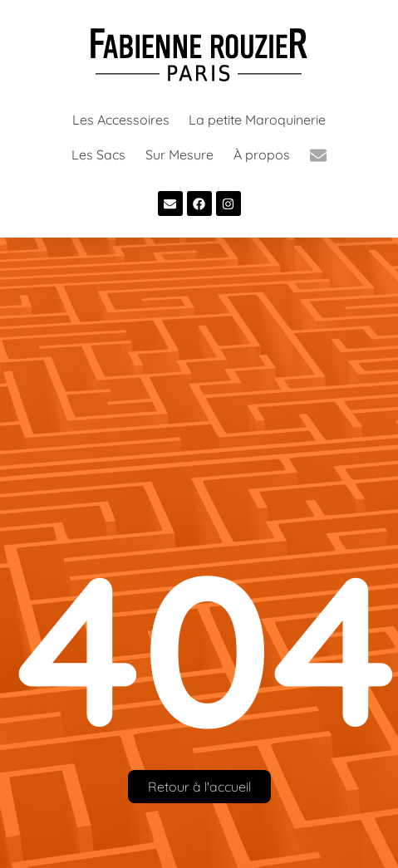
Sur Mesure (179, 154)
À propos (262, 154)
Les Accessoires (121, 120)
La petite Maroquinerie (257, 120)
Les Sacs (98, 154)
